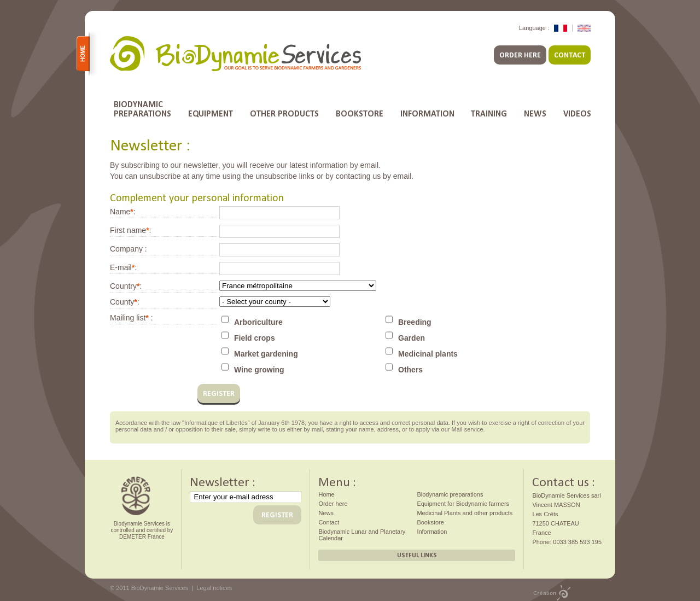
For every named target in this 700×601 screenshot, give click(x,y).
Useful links (417, 555)
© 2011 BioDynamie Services (149, 588)
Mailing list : (132, 318)
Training (489, 113)
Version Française (561, 28)
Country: (126, 286)
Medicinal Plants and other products (465, 513)
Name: (123, 212)
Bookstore (360, 113)
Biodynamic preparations (450, 494)
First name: (130, 230)
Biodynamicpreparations (142, 109)
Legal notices (214, 588)
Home (85, 54)
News (535, 113)
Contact (570, 55)
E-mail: (123, 267)
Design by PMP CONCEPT (552, 593)
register (219, 393)
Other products (284, 113)
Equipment (211, 113)
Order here (520, 55)
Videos (577, 113)
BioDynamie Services (235, 54)
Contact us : (564, 481)
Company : (129, 249)
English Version (584, 28)
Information (427, 113)
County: (125, 302)
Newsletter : (223, 481)
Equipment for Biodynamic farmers (463, 504)
